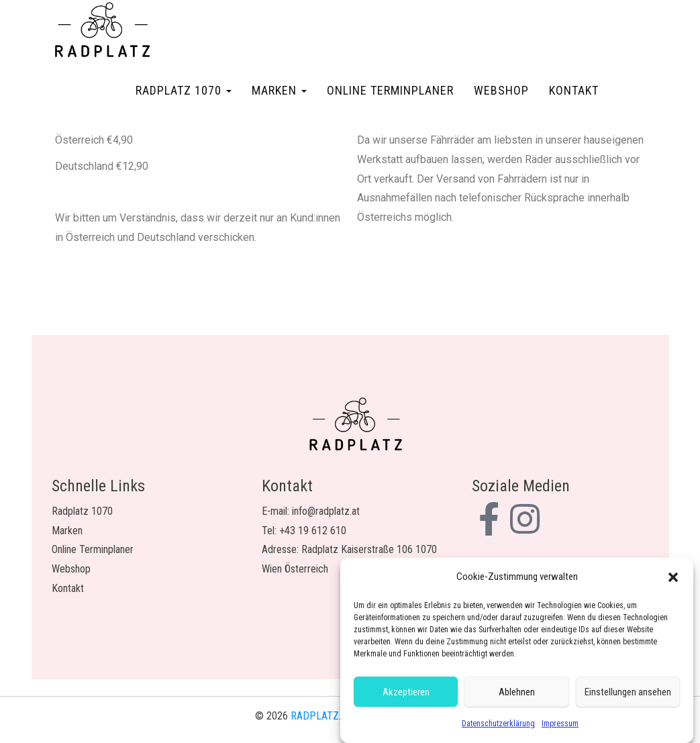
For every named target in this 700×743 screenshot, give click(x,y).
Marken (279, 90)
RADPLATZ (315, 716)
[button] (673, 577)
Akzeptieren (406, 692)
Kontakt (574, 90)
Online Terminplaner (390, 90)
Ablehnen (517, 692)
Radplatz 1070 (184, 90)
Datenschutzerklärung (498, 724)
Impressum (560, 724)
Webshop (501, 90)
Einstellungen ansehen (628, 692)
